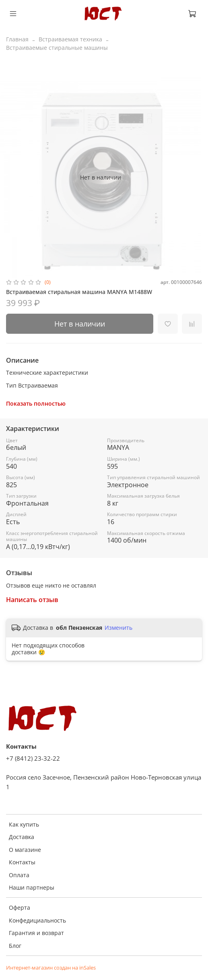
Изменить (118, 628)
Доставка (22, 837)
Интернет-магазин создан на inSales (51, 968)
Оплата (19, 875)
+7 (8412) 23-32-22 (33, 758)
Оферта (20, 908)
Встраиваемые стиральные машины (57, 48)
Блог (15, 946)
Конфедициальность (37, 920)
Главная (17, 39)
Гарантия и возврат (36, 933)
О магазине (25, 850)
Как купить (24, 824)
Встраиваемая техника (70, 39)
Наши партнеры (32, 887)
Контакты (22, 862)
